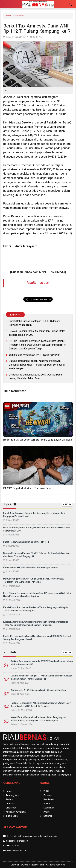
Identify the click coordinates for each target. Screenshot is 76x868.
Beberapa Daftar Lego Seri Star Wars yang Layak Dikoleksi (38, 440)
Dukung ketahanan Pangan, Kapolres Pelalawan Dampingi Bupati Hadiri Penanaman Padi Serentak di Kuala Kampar (37, 365)
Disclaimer (11, 808)
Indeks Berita (12, 816)
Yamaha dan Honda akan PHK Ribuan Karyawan (34, 355)
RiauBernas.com (38, 283)
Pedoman (11, 804)
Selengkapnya (64, 775)
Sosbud (47, 804)
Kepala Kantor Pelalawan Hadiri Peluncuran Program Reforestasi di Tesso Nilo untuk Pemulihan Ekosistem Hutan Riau (36, 623)
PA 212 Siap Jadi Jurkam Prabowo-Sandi (28, 488)
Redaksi (10, 800)
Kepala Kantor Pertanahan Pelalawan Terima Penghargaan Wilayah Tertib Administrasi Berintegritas (35, 609)
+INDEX (67, 505)
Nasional (48, 816)
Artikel (47, 812)
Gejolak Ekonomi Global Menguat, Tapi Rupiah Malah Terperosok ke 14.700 (37, 333)
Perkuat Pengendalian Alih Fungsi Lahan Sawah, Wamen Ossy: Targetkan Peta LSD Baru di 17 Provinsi (34, 580)
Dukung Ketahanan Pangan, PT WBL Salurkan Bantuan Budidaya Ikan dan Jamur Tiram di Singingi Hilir (36, 555)
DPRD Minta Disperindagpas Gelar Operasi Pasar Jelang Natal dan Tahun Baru (36, 377)
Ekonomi (20, 16)
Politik (47, 791)
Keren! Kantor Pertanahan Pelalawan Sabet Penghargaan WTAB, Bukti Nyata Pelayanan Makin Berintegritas (37, 595)
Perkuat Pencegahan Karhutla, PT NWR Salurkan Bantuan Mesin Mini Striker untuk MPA (37, 529)
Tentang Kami (13, 795)
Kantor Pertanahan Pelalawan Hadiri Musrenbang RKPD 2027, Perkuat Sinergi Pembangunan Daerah (37, 638)
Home (9, 16)
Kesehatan (49, 808)
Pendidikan (49, 800)
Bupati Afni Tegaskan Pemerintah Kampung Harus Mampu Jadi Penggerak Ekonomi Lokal (34, 515)
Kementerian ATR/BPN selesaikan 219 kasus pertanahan (31, 568)
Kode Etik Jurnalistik (16, 812)
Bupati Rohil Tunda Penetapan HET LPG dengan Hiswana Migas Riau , (35, 323)
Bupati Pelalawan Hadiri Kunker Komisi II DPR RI (26, 542)
